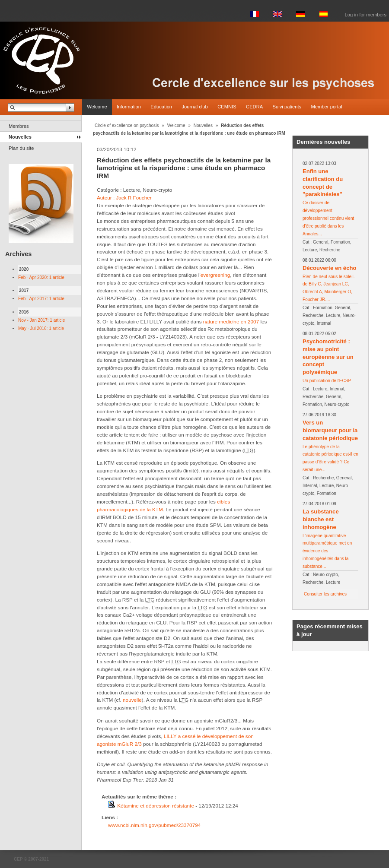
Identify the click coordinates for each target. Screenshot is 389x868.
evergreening (215, 275)
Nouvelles (20, 137)
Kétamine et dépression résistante (156, 806)
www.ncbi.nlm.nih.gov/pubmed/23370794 (154, 825)
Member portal (327, 107)
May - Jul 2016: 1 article (41, 328)
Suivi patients (287, 107)
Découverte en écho (329, 268)
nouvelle (132, 700)
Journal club (194, 107)
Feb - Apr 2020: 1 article (41, 277)
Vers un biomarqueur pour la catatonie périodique (330, 430)
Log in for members (366, 15)
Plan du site (21, 148)
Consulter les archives (325, 594)
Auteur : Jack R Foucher (124, 198)
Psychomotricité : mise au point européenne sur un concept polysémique (328, 357)
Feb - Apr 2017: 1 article (41, 299)
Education (161, 107)
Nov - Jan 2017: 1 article (41, 320)
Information (129, 107)
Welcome (97, 107)
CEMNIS (227, 107)
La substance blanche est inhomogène (321, 519)
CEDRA (254, 107)
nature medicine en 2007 (231, 322)
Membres (19, 126)
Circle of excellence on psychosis (127, 125)
